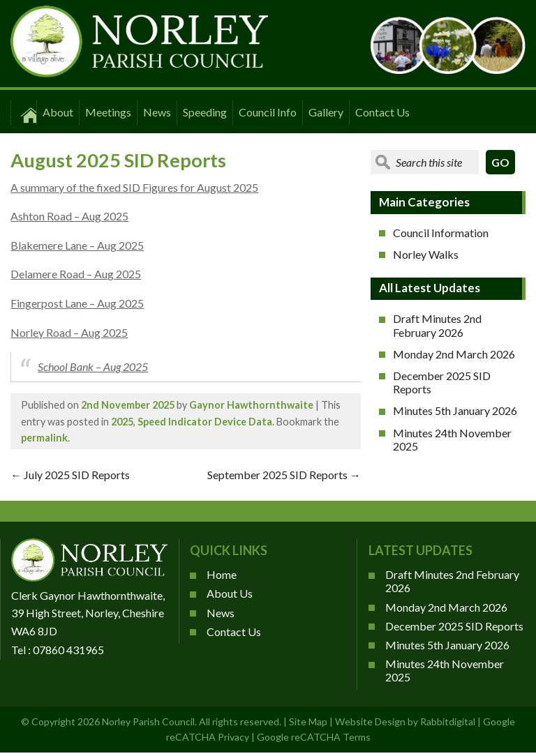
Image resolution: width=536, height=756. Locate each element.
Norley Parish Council (148, 721)
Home (222, 574)
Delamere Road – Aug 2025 (76, 274)
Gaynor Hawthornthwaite (251, 405)
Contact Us (382, 112)
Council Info (268, 112)
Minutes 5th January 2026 (455, 410)
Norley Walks (426, 254)
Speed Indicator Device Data (205, 422)
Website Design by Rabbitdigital (405, 721)
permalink (44, 438)
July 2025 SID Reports (70, 475)
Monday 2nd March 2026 (454, 354)
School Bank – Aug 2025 (93, 366)
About (58, 112)
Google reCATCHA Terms (314, 737)
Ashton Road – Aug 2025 (69, 216)
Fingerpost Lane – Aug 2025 (77, 303)
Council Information (441, 233)
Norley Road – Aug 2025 (69, 332)
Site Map (308, 721)
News (157, 112)
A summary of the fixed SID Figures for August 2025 (134, 187)
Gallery (326, 112)
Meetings (108, 112)
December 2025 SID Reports (442, 382)
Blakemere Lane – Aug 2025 (77, 245)
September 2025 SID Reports (284, 475)
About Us (230, 593)
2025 (122, 422)
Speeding (205, 112)
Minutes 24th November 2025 (452, 439)
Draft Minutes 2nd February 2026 (437, 325)
